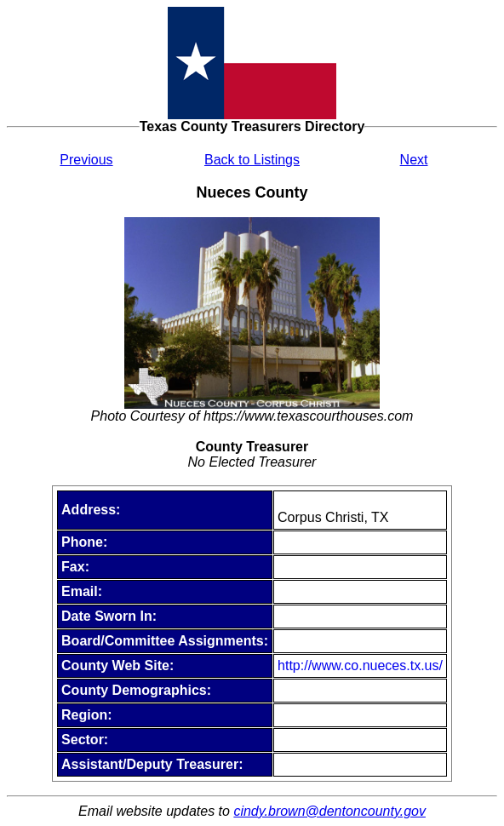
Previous (86, 160)
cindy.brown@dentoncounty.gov (329, 811)
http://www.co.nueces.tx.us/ (360, 665)
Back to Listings (252, 160)
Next (414, 160)
